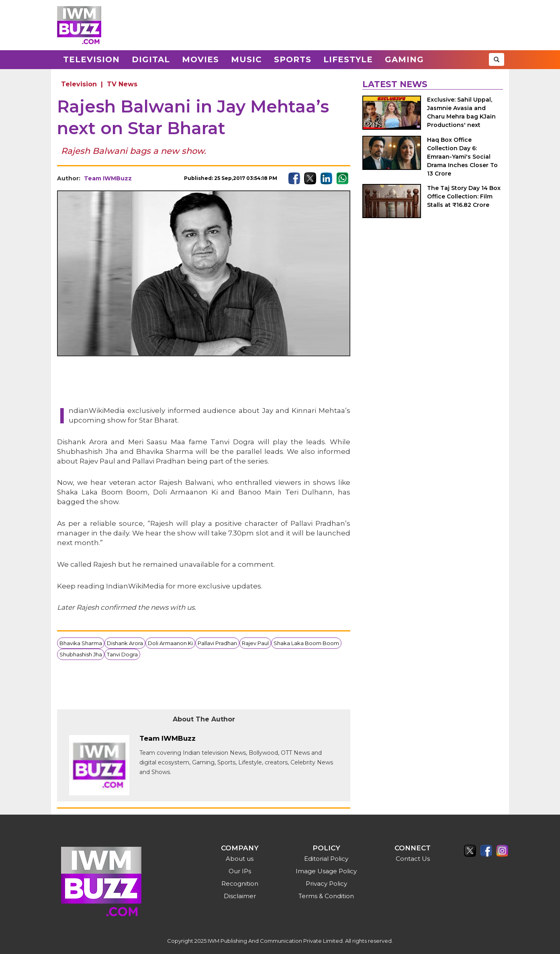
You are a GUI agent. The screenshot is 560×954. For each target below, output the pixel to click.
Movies (200, 59)
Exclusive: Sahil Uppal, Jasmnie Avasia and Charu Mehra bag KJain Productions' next (461, 112)
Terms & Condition (326, 896)
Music (246, 59)
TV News (122, 84)
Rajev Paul (255, 643)
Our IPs (240, 871)
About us (240, 859)
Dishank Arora (125, 643)
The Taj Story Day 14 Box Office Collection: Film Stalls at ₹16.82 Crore (464, 196)
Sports (293, 59)
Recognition (240, 884)
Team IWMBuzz (108, 178)
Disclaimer (240, 896)
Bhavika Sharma (81, 643)
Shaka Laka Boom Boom (306, 643)
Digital (151, 59)
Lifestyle (348, 59)
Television (91, 59)
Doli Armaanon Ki (170, 643)
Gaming (404, 59)
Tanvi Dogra (122, 654)
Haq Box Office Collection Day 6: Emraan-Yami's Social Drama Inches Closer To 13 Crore (462, 157)
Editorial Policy (326, 859)
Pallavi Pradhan (217, 643)
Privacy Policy (326, 884)
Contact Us (413, 859)
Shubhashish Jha (81, 654)
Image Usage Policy (326, 871)
